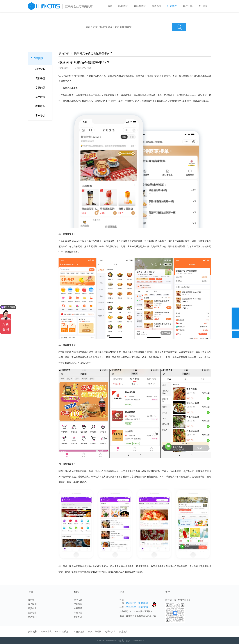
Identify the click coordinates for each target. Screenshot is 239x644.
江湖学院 (172, 6)
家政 (132, 34)
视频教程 (40, 106)
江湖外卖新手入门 (94, 34)
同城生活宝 (110, 632)
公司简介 (32, 600)
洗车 (149, 34)
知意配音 (124, 632)
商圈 (141, 34)
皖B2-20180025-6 (135, 641)
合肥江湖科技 (95, 632)
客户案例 (32, 604)
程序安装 (40, 69)
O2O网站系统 (62, 632)
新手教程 (40, 97)
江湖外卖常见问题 (117, 34)
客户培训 (40, 116)
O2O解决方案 (78, 632)
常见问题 (40, 88)
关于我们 (203, 6)
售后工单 (188, 6)
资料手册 (40, 78)
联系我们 (32, 617)
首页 (110, 6)
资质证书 (32, 613)
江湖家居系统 (45, 632)
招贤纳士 (32, 608)
